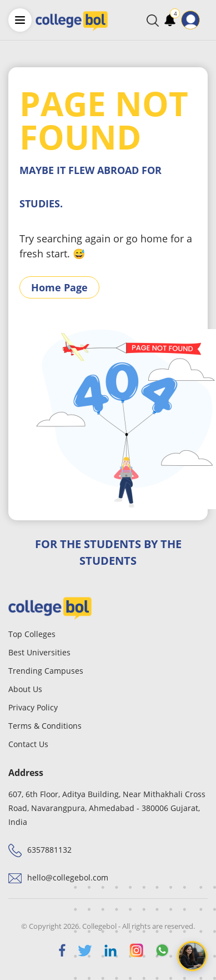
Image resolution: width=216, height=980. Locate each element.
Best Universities (39, 652)
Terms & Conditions (45, 726)
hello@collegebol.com (68, 877)
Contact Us (28, 744)
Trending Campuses (46, 671)
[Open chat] (192, 956)
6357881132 (49, 850)
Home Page (59, 287)
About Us (25, 689)
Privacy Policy (33, 707)
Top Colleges (32, 634)
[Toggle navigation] (207, 20)
